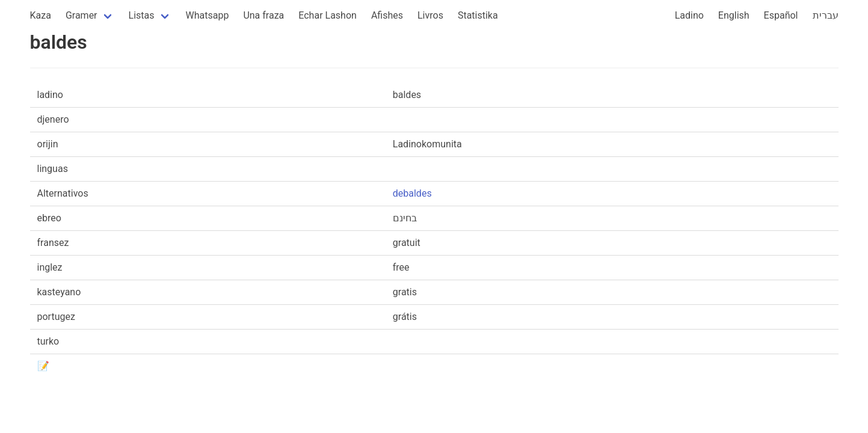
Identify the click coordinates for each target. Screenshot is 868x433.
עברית (826, 15)
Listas (142, 15)
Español (781, 15)
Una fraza (263, 15)
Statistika (478, 15)
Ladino (689, 15)
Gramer (82, 15)
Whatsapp (208, 15)
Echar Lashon (328, 15)
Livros (430, 15)
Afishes (387, 15)
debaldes (412, 193)
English (734, 15)
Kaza (41, 15)
